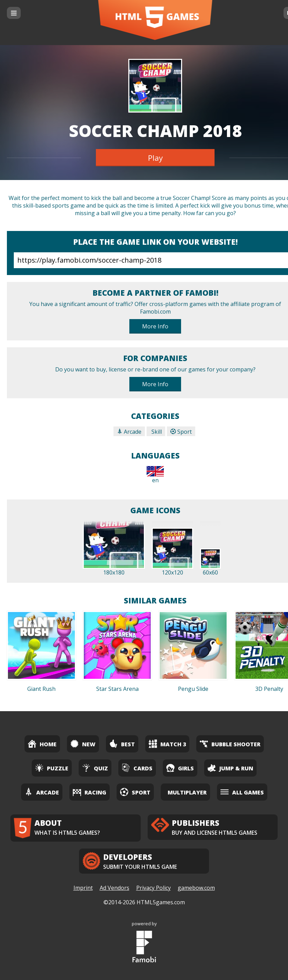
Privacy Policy (153, 888)
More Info (155, 326)
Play (155, 158)
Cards (137, 768)
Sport (181, 432)
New (83, 744)
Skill (156, 432)
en (155, 475)
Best (122, 744)
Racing (90, 792)
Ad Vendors (115, 888)
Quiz (95, 768)
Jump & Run (230, 768)
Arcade (129, 432)
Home (42, 744)
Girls (180, 768)
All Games (242, 792)
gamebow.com (196, 888)
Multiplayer (187, 792)
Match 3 (167, 744)
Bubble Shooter (230, 744)
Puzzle (52, 768)
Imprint (83, 888)
